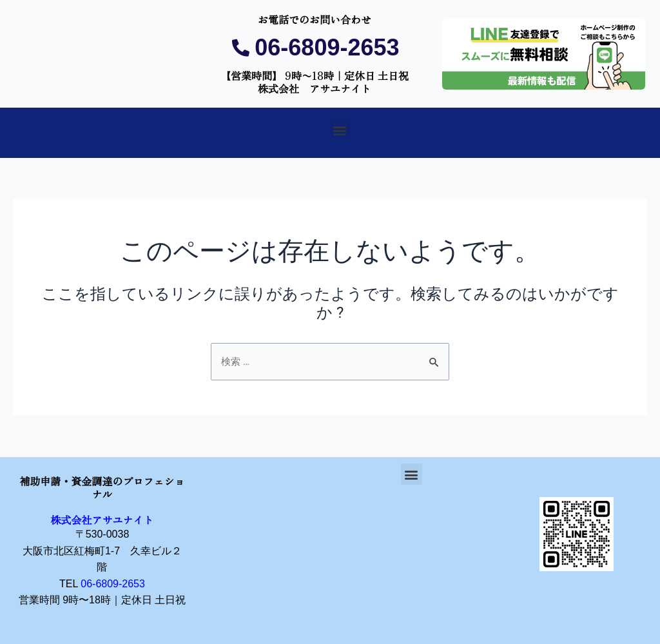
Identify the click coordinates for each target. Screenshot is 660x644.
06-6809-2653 (113, 584)
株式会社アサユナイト (102, 520)
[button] (340, 130)
